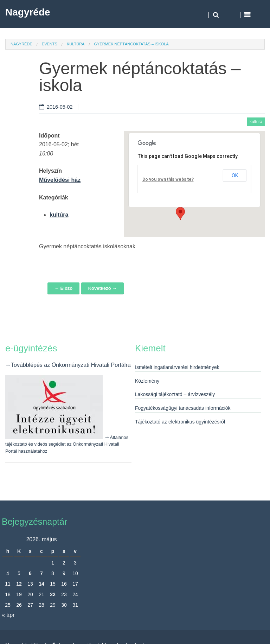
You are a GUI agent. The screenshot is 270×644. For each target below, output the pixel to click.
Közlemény (147, 381)
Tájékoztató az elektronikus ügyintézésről (180, 422)
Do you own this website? (168, 179)
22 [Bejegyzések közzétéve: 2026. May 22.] (53, 594)
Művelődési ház (60, 180)
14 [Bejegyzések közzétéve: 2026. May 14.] (41, 584)
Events (50, 44)
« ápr (8, 615)
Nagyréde (28, 12)
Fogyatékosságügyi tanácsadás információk (183, 408)
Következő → (103, 288)
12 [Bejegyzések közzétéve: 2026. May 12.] (19, 584)
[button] (180, 213)
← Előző (63, 288)
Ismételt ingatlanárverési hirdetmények (177, 367)
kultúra (76, 44)
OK (235, 176)
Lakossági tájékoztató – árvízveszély (175, 394)
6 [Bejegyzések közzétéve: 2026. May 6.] (30, 573)
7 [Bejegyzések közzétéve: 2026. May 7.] (41, 573)
